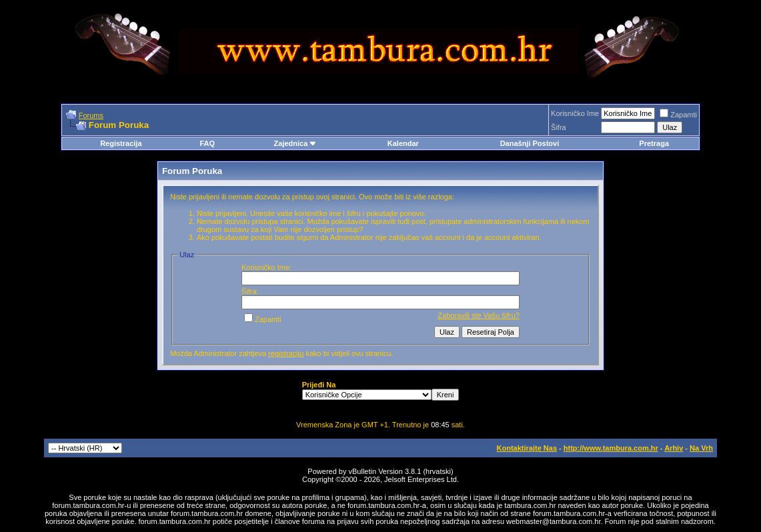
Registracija (121, 143)
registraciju (286, 353)
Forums (91, 115)
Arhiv (674, 448)
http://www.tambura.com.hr (611, 448)
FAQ (207, 143)
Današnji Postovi (530, 143)
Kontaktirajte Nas (527, 448)
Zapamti (678, 115)
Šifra (559, 127)
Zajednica (296, 143)
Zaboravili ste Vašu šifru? (479, 315)
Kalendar (403, 143)
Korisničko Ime (575, 113)
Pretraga (654, 143)
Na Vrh (701, 448)
